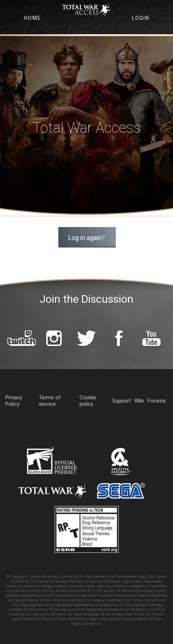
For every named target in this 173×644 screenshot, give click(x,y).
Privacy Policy (14, 401)
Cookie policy (88, 401)
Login (141, 18)
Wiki (139, 401)
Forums (157, 401)
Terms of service (50, 401)
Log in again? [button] (87, 238)
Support (122, 401)
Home (33, 18)
